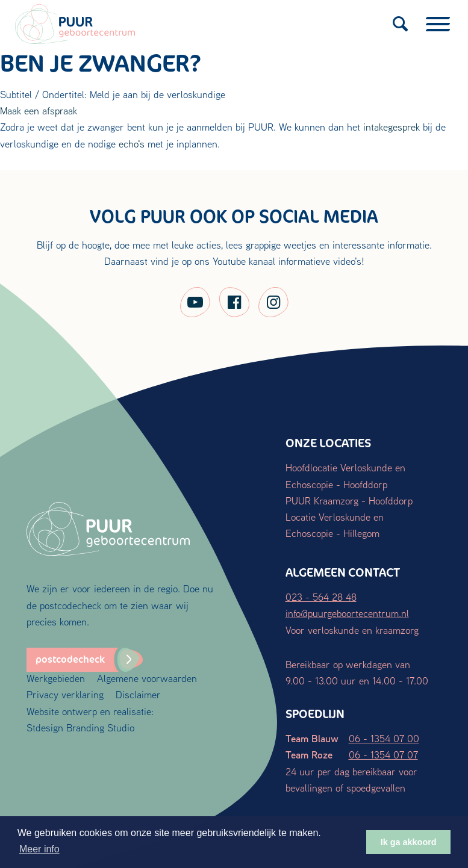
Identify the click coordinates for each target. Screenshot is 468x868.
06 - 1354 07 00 (384, 738)
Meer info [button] (39, 849)
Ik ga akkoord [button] (409, 842)
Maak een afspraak (39, 110)
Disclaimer (138, 694)
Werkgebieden (56, 678)
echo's (132, 144)
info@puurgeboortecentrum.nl (347, 613)
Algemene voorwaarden (147, 678)
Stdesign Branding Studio (80, 727)
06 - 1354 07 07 (383, 755)
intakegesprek (392, 127)
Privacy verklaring (65, 694)
